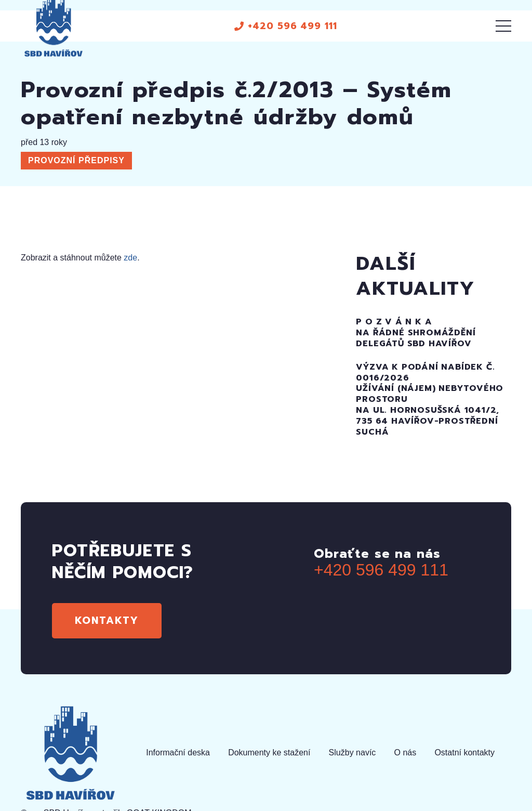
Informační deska (178, 753)
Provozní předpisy (76, 160)
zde (130, 258)
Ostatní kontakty (464, 753)
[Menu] (503, 26)
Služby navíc (353, 753)
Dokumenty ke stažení (269, 753)
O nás (405, 753)
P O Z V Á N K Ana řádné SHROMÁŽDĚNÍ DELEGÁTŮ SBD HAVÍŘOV (416, 333)
